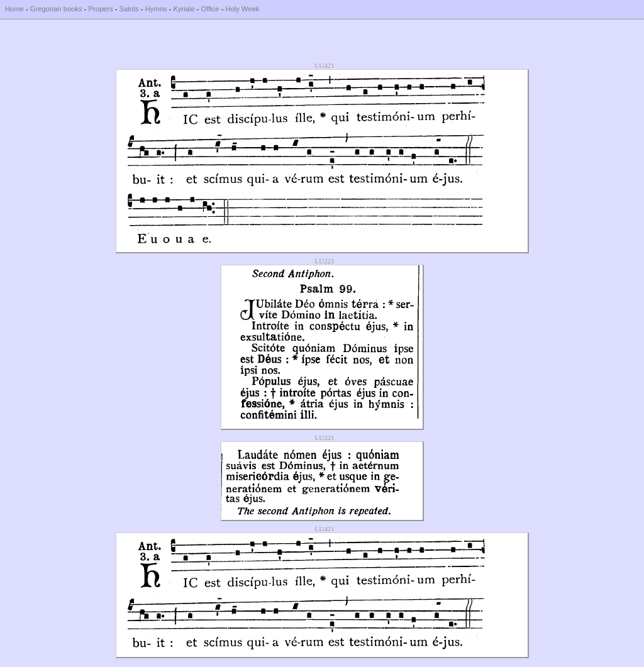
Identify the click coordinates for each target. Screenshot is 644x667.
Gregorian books (56, 9)
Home (14, 9)
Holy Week (243, 9)
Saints (129, 9)
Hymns (156, 9)
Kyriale (184, 9)
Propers (100, 9)
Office (210, 9)
